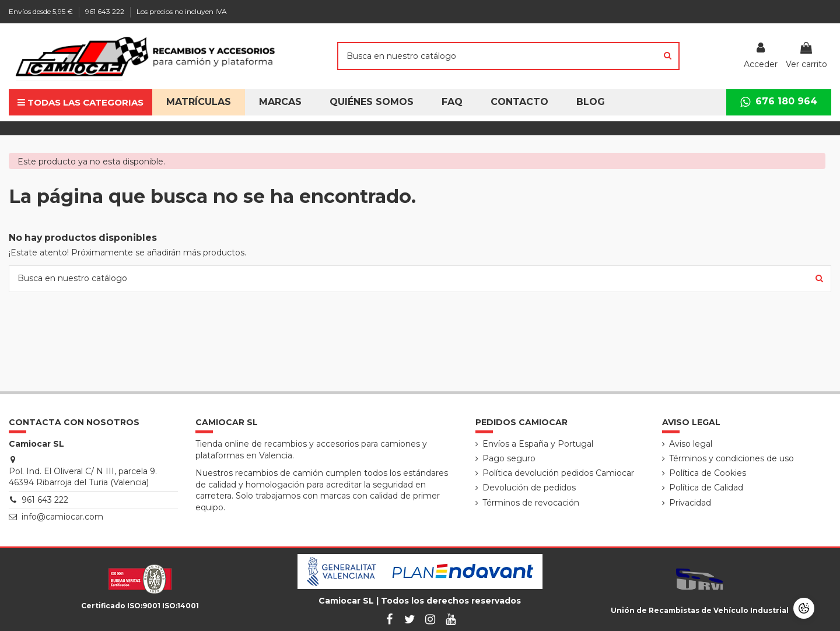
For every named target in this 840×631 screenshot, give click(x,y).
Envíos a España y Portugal (538, 444)
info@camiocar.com (62, 517)
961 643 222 (106, 11)
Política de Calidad (706, 488)
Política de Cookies (708, 473)
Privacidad (690, 503)
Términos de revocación (531, 503)
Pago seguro (509, 458)
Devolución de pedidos (529, 488)
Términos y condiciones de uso (731, 458)
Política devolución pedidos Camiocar (558, 473)
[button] (372, 102)
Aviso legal (691, 444)
